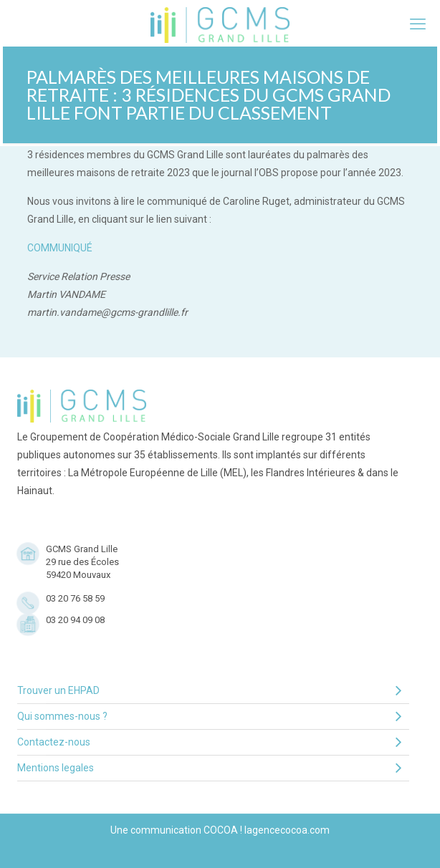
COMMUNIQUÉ (60, 248)
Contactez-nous (210, 742)
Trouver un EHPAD (210, 690)
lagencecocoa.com (287, 830)
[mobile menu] (418, 24)
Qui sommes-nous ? (210, 716)
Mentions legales (210, 768)
